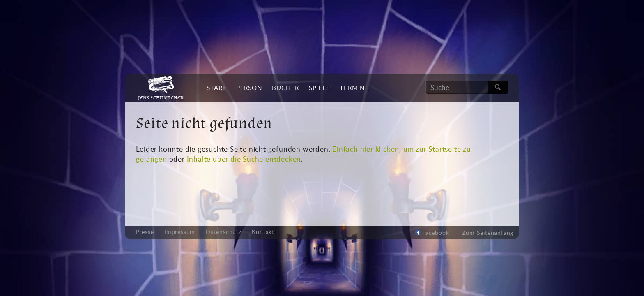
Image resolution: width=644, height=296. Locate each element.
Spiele (320, 88)
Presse (145, 232)
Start (216, 88)
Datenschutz (224, 232)
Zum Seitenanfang (488, 232)
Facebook (432, 232)
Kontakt (263, 232)
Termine (354, 88)
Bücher (285, 88)
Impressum (180, 232)
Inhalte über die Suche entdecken (244, 159)
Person (249, 88)
